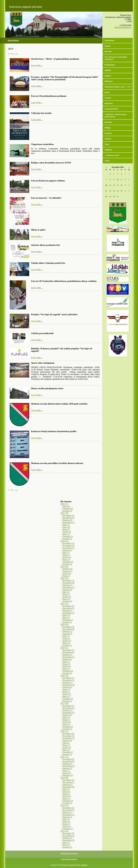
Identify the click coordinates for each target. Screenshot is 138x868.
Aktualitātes (109, 40)
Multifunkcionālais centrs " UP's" (118, 87)
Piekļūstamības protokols (69, 859)
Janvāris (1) (67, 622)
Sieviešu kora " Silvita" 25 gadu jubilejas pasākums (55, 59)
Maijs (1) (66, 594)
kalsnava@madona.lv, (123, 27)
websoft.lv (84, 865)
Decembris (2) (68, 543)
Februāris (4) (68, 509)
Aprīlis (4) (67, 573)
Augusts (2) (67, 634)
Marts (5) (66, 599)
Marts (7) (66, 534)
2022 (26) (64, 578)
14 (106, 185)
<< (106, 167)
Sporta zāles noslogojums (43, 363)
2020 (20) (64, 625)
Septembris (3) (68, 738)
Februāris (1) (68, 536)
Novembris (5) (68, 518)
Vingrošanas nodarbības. (43, 144)
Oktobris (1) (67, 585)
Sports (107, 92)
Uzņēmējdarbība (111, 109)
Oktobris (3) (67, 764)
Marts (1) (66, 576)
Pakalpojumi (110, 65)
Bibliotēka (109, 81)
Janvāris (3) (67, 511)
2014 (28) (64, 778)
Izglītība (108, 70)
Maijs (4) (66, 664)
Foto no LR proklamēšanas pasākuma (49, 96)
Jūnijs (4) (66, 527)
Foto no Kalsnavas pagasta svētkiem (48, 181)
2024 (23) (64, 541)
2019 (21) (64, 648)
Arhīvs (107, 161)
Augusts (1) (67, 550)
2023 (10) (64, 567)
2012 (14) (64, 831)
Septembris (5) (68, 713)
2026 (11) (64, 504)
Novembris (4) (68, 583)
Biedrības (108, 122)
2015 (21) (64, 757)
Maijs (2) (66, 638)
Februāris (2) (68, 671)
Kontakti (108, 133)
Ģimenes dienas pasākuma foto (46, 245)
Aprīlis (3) (67, 532)
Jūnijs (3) (66, 615)
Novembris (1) (68, 680)
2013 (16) (64, 805)
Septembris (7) (68, 613)
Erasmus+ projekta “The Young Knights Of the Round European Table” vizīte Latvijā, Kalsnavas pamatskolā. (65, 78)
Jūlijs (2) (66, 592)
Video (107, 144)
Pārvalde (108, 51)
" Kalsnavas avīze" (112, 155)
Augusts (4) (67, 740)
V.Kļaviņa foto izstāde (41, 113)
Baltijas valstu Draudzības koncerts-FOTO (51, 163)
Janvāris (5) (67, 601)
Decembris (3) (68, 759)
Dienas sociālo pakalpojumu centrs (47, 388)
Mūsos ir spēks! (38, 230)
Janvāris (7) (67, 803)
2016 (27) (64, 731)
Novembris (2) (68, 652)
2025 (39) (64, 513)
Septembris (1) (68, 548)
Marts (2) (66, 560)
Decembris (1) (68, 580)
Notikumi (108, 150)
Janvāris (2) (67, 847)
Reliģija (108, 128)
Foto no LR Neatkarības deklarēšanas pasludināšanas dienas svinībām (64, 281)
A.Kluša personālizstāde (42, 333)
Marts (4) (66, 506)
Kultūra (108, 76)
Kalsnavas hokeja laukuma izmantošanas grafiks (54, 431)
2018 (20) (64, 676)
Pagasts (107, 46)
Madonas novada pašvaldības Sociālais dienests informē (57, 463)
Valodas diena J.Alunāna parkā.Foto (48, 263)
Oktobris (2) (67, 785)
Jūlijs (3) (66, 525)
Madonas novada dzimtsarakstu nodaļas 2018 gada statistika (59, 404)
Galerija (108, 139)
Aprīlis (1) (67, 666)
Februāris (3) (68, 699)
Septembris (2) (68, 522)
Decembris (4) (68, 515)
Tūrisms (108, 98)
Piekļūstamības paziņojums (69, 853)
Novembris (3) (68, 708)
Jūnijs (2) (66, 717)
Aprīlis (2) (67, 557)
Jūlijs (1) (66, 553)
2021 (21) (64, 604)
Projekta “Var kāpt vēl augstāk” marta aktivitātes (54, 314)
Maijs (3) (66, 529)
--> (17, 54)
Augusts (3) (67, 590)
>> (129, 167)
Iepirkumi (109, 103)
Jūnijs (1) (66, 555)
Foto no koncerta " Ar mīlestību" (47, 198)
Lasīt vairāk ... (37, 65)
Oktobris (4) (67, 520)
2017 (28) (64, 703)
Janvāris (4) (67, 564)
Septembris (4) (68, 685)
